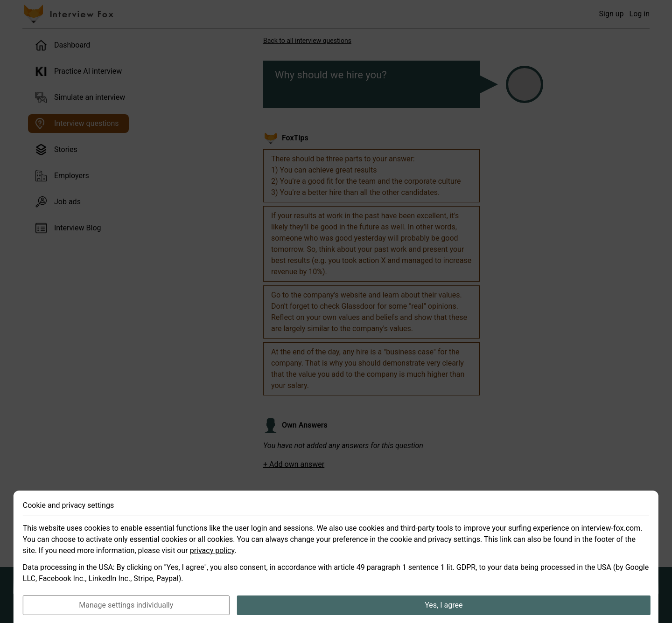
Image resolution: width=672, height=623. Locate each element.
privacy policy (212, 565)
